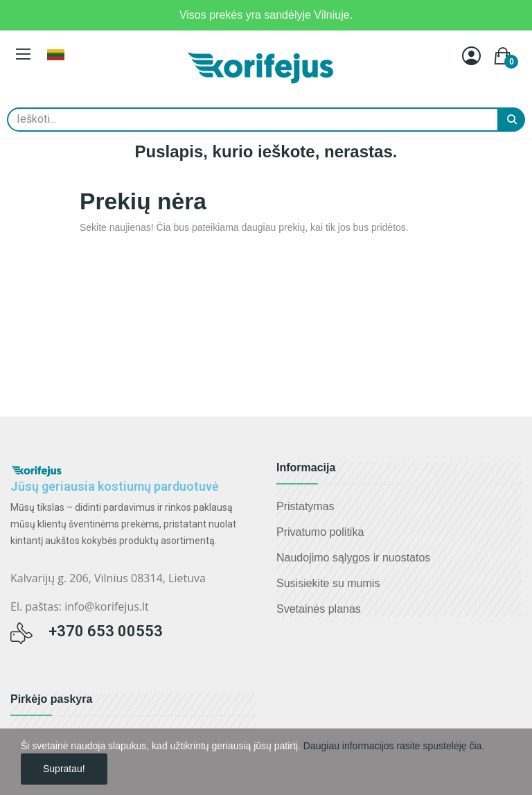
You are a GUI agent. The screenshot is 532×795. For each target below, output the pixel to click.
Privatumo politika (320, 532)
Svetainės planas (319, 609)
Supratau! (64, 769)
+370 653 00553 (106, 631)
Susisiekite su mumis (328, 583)
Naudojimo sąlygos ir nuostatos (353, 558)
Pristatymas (305, 506)
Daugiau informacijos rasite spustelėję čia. (394, 746)
